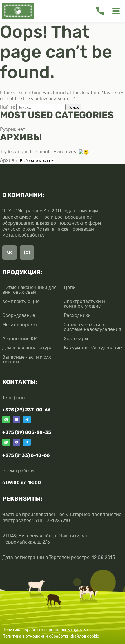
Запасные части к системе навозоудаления (93, 326)
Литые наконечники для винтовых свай (29, 289)
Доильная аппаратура (27, 347)
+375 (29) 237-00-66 (26, 409)
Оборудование (19, 315)
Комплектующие (21, 301)
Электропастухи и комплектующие (84, 303)
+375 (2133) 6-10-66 (26, 455)
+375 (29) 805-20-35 (27, 432)
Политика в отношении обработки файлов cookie (51, 636)
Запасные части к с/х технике (27, 359)
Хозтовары (76, 338)
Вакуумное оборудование (93, 347)
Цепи (70, 287)
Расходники (77, 315)
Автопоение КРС (21, 338)
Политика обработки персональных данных (46, 629)
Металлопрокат (20, 324)
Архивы (9, 160)
